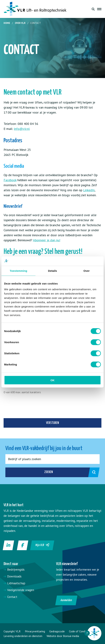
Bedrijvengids (16, 570)
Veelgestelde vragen (21, 590)
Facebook (10, 180)
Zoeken (68, 472)
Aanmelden (66, 600)
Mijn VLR (42, 545)
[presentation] (31, 408)
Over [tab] (87, 271)
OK (53, 380)
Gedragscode (57, 631)
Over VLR (20, 23)
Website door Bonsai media (63, 636)
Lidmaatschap (16, 583)
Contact (12, 597)
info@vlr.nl (22, 129)
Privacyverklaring (35, 631)
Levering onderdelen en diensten (23, 636)
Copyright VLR (12, 631)
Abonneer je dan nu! (47, 240)
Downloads (14, 576)
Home (7, 23)
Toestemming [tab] (18, 271)
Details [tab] (52, 271)
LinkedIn (89, 190)
